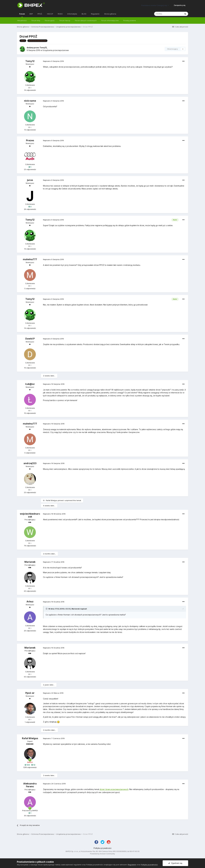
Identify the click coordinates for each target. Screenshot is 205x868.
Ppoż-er (30, 693)
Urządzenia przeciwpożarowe (56, 50)
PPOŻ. (40, 14)
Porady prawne (130, 20)
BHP (31, 14)
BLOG (84, 14)
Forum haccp (65, 20)
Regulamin (95, 14)
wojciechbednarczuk (30, 515)
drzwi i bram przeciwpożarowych (114, 789)
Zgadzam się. (175, 863)
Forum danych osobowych (86, 20)
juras (30, 180)
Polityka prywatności (102, 848)
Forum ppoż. (50, 20)
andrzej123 (30, 463)
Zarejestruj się (180, 5)
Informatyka (72, 14)
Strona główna (110, 14)
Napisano (53, 61)
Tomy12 (43, 48)
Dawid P (30, 339)
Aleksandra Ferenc (30, 785)
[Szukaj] (168, 14)
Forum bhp (36, 20)
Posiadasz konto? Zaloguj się (155, 5)
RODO (60, 14)
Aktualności (22, 20)
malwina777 (30, 259)
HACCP (50, 14)
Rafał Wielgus (52, 500)
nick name (30, 101)
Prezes (30, 140)
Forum (22, 15)
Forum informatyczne (110, 20)
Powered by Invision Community (102, 854)
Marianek (30, 562)
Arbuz (30, 602)
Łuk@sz (30, 384)
